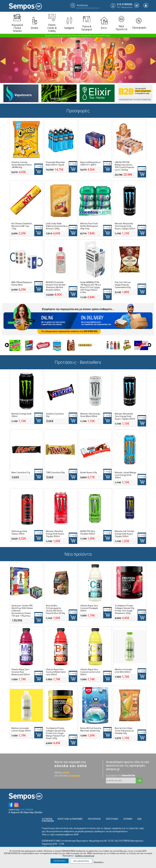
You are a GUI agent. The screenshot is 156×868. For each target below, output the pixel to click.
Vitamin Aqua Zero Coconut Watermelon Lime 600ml (56, 672)
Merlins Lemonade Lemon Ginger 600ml (21, 729)
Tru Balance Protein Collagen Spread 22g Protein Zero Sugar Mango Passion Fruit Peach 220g (56, 733)
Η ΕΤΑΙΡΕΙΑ (47, 819)
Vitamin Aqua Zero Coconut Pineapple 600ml (89, 608)
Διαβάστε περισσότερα (85, 856)
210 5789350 (27, 810)
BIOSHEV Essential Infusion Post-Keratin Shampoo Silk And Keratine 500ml (56, 286)
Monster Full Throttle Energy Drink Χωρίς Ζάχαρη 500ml (124, 534)
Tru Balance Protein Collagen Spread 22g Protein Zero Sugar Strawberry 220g (124, 609)
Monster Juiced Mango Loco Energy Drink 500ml (125, 475)
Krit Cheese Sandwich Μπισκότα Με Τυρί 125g (22, 226)
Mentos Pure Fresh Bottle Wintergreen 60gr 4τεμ (89, 226)
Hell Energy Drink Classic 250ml (19, 533)
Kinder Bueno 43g (89, 473)
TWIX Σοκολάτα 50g (55, 473)
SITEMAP (128, 819)
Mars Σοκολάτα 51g (21, 473)
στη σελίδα (68, 776)
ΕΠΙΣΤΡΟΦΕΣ (112, 819)
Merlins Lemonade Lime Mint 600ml (123, 671)
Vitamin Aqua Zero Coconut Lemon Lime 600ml (90, 672)
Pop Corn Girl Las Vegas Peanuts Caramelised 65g (123, 285)
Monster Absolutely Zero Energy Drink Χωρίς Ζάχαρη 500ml (125, 226)
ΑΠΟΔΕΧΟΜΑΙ (59, 861)
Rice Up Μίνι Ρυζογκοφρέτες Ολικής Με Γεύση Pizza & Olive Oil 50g (55, 609)
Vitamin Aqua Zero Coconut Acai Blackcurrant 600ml (21, 672)
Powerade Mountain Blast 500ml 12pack (55, 164)
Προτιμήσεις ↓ (99, 862)
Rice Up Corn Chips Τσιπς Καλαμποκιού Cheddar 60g (124, 731)
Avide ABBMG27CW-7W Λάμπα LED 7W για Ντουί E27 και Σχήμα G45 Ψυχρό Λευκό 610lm (91, 287)
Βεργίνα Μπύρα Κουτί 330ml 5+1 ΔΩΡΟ (91, 164)
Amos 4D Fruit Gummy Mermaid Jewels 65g (91, 729)
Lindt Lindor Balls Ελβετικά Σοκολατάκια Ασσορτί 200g (57, 226)
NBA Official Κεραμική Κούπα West (22, 284)
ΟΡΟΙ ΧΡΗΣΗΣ (94, 819)
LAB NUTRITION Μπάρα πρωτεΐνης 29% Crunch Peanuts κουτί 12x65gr (124, 166)
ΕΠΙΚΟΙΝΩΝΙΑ (48, 821)
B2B (140, 819)
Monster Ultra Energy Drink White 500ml (90, 415)
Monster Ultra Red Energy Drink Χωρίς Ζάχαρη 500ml (55, 534)
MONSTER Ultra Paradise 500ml (88, 533)
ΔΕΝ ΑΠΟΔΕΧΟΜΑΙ (81, 861)
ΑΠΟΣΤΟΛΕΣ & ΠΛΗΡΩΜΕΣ (70, 819)
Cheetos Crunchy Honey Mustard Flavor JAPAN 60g (22, 165)
